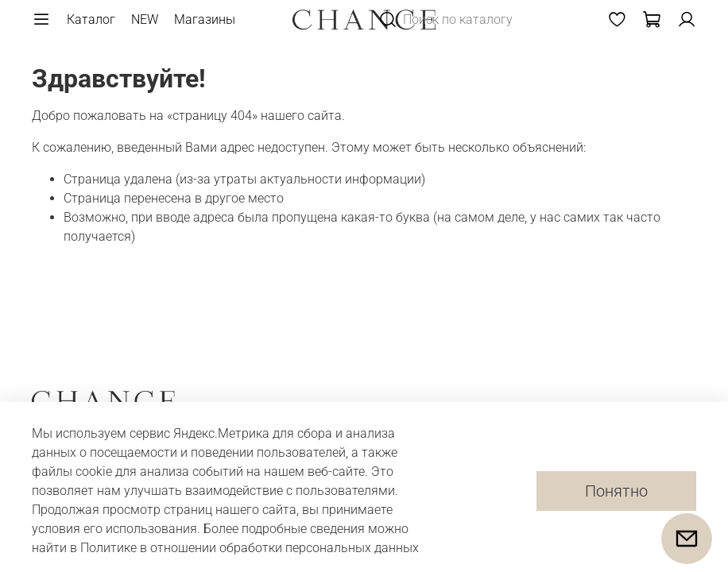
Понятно (616, 491)
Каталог (91, 19)
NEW (145, 19)
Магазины (205, 19)
